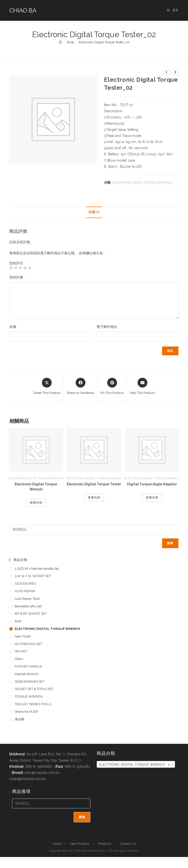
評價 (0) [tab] (94, 212)
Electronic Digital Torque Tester (94, 484)
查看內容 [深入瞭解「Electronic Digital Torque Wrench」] (36, 503)
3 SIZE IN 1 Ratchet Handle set (37, 569)
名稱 (14, 327)
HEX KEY (21, 651)
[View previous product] (167, 72)
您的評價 (17, 277)
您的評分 (17, 263)
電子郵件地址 (108, 327)
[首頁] (60, 42)
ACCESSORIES (25, 584)
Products (105, 844)
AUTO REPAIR (25, 591)
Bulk (18, 621)
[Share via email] (142, 387)
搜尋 (170, 543)
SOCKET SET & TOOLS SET (34, 689)
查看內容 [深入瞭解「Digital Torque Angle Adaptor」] (152, 498)
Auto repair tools (27, 599)
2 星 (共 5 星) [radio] (16, 268)
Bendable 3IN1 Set (28, 606)
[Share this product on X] (47, 387)
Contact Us (128, 844)
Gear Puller (23, 636)
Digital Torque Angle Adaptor (152, 484)
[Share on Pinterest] (112, 387)
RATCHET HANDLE (28, 666)
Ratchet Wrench (27, 674)
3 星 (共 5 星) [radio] (20, 268)
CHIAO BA (23, 10)
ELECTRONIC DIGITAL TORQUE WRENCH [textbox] (134, 765)
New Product (80, 844)
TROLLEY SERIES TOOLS (33, 704)
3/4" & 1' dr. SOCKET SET (33, 576)
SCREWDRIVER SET (29, 682)
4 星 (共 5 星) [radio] (25, 268)
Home (57, 844)
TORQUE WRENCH (29, 696)
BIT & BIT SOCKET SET (31, 614)
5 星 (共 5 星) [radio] (30, 268)
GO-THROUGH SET (28, 644)
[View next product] (175, 72)
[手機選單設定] (173, 10)
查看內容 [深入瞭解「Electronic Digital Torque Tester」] (94, 498)
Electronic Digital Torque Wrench (36, 487)
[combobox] (136, 764)
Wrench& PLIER (26, 712)
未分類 (19, 719)
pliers (19, 659)
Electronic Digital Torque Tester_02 (104, 42)
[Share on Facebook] (80, 387)
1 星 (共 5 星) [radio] (11, 268)
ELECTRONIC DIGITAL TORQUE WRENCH (142, 183)
